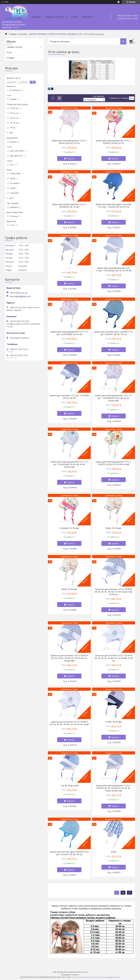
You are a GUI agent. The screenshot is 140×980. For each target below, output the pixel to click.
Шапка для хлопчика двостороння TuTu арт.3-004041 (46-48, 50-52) (114, 333)
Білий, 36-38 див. (69, 589)
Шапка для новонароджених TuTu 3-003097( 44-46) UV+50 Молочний (113, 463)
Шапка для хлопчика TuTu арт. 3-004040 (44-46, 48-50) (69, 397)
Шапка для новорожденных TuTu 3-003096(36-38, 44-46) (69, 206)
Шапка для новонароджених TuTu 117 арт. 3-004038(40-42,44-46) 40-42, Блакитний (114, 398)
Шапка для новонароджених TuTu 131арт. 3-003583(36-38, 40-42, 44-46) (114, 269)
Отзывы (10, 58)
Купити (71, 159)
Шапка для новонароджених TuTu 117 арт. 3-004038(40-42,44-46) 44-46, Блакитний (69, 464)
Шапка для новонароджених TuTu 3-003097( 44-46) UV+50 (113, 142)
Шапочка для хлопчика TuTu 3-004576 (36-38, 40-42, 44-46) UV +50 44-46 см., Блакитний (69, 658)
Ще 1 (12, 133)
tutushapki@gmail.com (20, 296)
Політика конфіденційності (109, 977)
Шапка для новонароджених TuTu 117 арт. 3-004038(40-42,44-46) (69, 333)
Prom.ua (84, 972)
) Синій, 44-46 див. (113, 722)
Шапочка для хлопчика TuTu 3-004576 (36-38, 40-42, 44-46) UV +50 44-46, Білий (69, 723)
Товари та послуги (18, 34)
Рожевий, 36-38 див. (69, 528)
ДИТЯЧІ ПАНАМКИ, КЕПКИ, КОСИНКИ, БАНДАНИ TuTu (56, 34)
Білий (114, 852)
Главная (36, 17)
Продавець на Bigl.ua (70, 975)
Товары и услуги (54, 17)
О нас (74, 17)
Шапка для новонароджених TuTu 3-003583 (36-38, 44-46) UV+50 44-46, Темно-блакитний (113, 788)
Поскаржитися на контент (85, 977)
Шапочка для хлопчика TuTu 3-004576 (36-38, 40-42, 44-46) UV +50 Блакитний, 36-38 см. (113, 592)
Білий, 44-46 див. (114, 528)
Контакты (87, 17)
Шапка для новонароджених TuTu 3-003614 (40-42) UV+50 (69, 142)
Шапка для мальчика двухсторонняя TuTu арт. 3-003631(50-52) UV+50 (113, 206)
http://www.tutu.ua (19, 293)
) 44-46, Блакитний (69, 786)
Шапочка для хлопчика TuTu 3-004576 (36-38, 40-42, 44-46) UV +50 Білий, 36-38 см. (114, 658)
